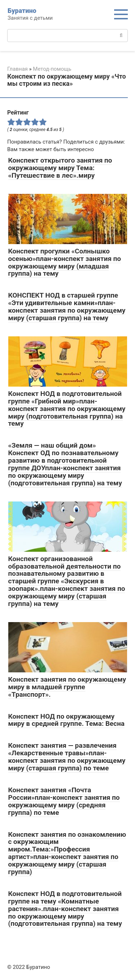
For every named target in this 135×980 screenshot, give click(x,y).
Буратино (22, 11)
